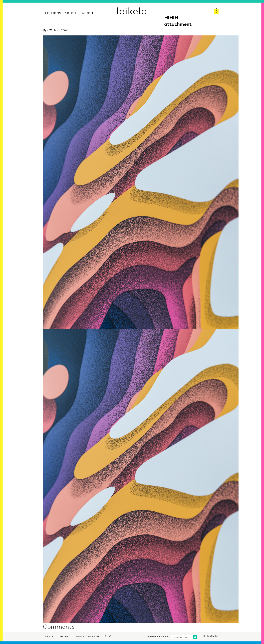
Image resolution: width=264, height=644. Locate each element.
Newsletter (158, 636)
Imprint (95, 636)
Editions (53, 12)
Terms (80, 636)
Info (49, 636)
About (88, 12)
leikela (132, 11)
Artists (72, 12)
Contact (64, 636)
